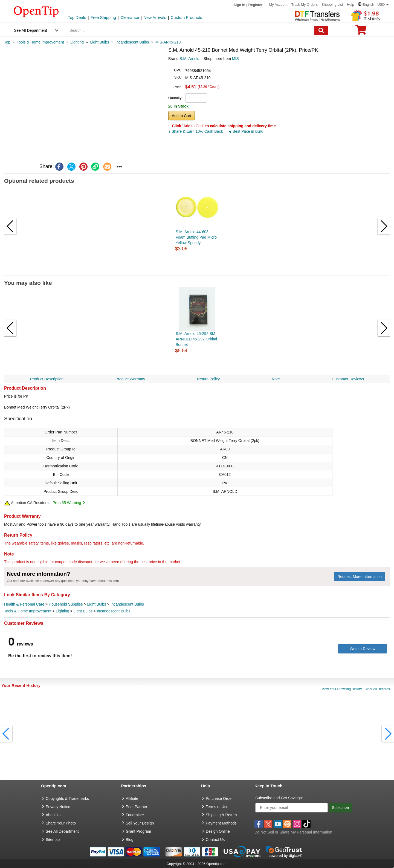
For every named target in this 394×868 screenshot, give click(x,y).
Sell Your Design (140, 823)
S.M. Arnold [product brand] (189, 59)
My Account (278, 5)
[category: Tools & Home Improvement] (40, 42)
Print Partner (137, 807)
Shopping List (332, 5)
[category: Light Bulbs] (99, 42)
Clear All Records (377, 689)
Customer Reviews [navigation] (348, 379)
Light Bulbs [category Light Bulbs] (97, 604)
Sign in (239, 5)
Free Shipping (103, 17)
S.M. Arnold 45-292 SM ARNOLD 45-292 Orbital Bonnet (196, 339)
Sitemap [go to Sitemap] (53, 840)
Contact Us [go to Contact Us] (215, 840)
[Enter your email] (292, 808)
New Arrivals (155, 17)
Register (256, 5)
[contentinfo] (36, 11)
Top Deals (77, 17)
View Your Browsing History (342, 689)
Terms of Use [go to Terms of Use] (217, 807)
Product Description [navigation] (47, 379)
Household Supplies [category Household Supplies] (66, 604)
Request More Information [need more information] (360, 577)
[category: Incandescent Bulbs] (132, 42)
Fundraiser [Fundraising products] (135, 815)
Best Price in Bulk (246, 131)
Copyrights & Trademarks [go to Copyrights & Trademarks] (67, 798)
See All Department (31, 30)
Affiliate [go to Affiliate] (132, 798)
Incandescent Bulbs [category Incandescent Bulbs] (127, 604)
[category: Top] (7, 42)
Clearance (130, 17)
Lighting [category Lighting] (63, 611)
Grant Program (139, 831)
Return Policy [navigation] (208, 379)
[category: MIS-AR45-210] (168, 42)
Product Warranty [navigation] (130, 379)
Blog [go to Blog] (130, 840)
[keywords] (190, 30)
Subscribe (340, 808)
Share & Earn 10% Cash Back (196, 131)
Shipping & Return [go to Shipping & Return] (221, 815)
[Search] (321, 30)
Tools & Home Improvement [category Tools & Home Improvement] (28, 611)
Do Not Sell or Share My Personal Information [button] (293, 832)
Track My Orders (305, 5)
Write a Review (363, 649)
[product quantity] (196, 98)
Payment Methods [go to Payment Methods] (221, 823)
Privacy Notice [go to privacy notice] (58, 807)
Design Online (218, 831)
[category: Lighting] (77, 42)
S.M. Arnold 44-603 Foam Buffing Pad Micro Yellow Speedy (196, 237)
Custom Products (186, 17)
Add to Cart (182, 116)
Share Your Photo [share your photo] (61, 823)
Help (350, 5)
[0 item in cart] (361, 32)
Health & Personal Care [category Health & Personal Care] (24, 604)
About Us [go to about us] (54, 815)
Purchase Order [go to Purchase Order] (219, 798)
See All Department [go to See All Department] (62, 831)
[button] (373, 5)
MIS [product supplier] (235, 59)
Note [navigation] (276, 379)
